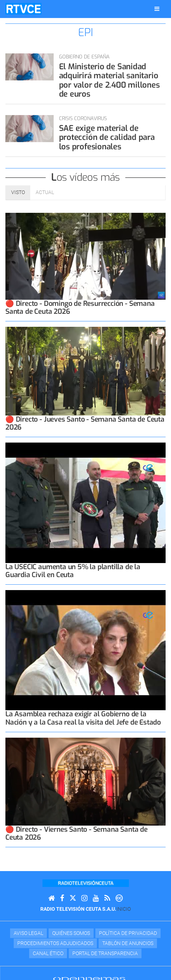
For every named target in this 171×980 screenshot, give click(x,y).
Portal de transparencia (105, 953)
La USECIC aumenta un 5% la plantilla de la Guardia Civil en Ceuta (73, 571)
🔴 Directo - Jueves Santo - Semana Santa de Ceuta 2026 (85, 423)
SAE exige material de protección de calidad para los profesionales (107, 137)
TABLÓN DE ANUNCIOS (128, 943)
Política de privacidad (128, 933)
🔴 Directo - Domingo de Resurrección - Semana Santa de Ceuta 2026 (80, 307)
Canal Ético (48, 953)
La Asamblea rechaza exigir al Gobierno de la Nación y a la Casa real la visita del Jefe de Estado (83, 718)
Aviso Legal (28, 933)
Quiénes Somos (71, 933)
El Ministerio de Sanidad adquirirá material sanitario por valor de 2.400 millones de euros (109, 80)
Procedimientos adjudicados (55, 943)
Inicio (123, 909)
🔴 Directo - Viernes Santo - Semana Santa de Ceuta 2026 (76, 833)
